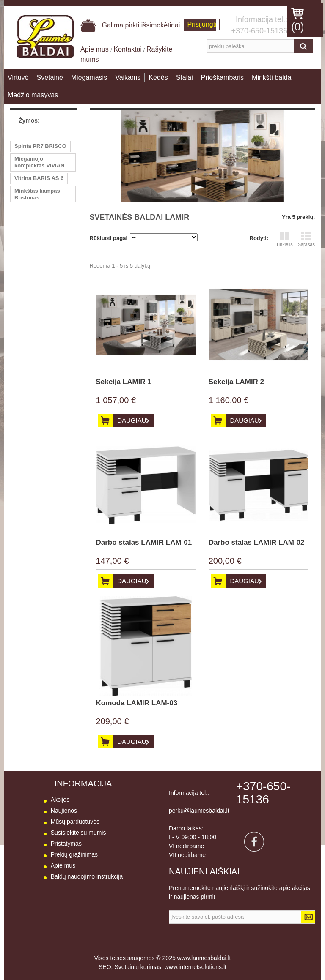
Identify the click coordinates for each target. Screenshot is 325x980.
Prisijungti (202, 24)
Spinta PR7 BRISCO (40, 146)
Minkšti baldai (272, 78)
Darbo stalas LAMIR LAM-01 (144, 542)
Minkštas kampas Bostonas (37, 194)
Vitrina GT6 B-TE (36, 223)
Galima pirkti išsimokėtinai (130, 25)
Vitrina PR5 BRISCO (40, 268)
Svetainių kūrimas (138, 967)
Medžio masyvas (33, 95)
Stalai (185, 78)
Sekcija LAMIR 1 (124, 382)
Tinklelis (284, 239)
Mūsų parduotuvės (75, 822)
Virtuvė (18, 78)
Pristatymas (66, 844)
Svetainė (50, 78)
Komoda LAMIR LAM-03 (137, 703)
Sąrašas (306, 239)
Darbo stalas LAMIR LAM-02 (257, 542)
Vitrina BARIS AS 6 (39, 178)
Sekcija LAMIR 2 (236, 382)
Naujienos (64, 811)
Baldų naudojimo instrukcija (87, 876)
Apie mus (95, 49)
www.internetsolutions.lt (196, 967)
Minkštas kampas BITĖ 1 (37, 252)
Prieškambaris (222, 78)
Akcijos (60, 800)
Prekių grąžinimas (74, 854)
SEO (105, 967)
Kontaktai (128, 49)
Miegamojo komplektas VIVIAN (40, 162)
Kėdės (158, 78)
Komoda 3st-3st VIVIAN (35, 284)
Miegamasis (89, 78)
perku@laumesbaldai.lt (199, 811)
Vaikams (128, 78)
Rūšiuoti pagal (109, 238)
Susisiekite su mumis (78, 833)
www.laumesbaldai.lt (204, 958)
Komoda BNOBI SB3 (41, 210)
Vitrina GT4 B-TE (36, 236)
